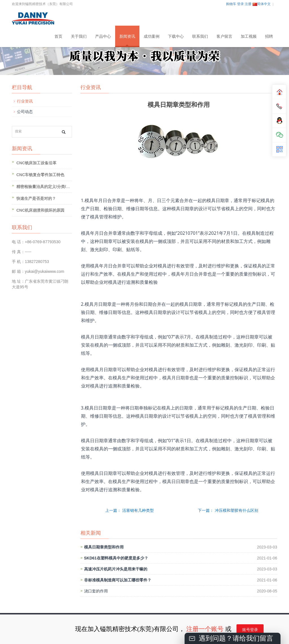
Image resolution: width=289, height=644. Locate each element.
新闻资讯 (127, 36)
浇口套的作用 (96, 591)
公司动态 (25, 112)
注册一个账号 (205, 629)
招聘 (269, 36)
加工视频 (249, 36)
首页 (58, 36)
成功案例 (152, 36)
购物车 (231, 4)
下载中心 (176, 36)
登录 (240, 4)
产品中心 (103, 36)
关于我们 (79, 36)
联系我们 (200, 36)
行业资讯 (25, 101)
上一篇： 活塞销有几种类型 (130, 510)
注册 (248, 4)
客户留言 (224, 36)
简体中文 (262, 4)
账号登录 (250, 630)
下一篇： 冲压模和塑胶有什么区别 (228, 510)
